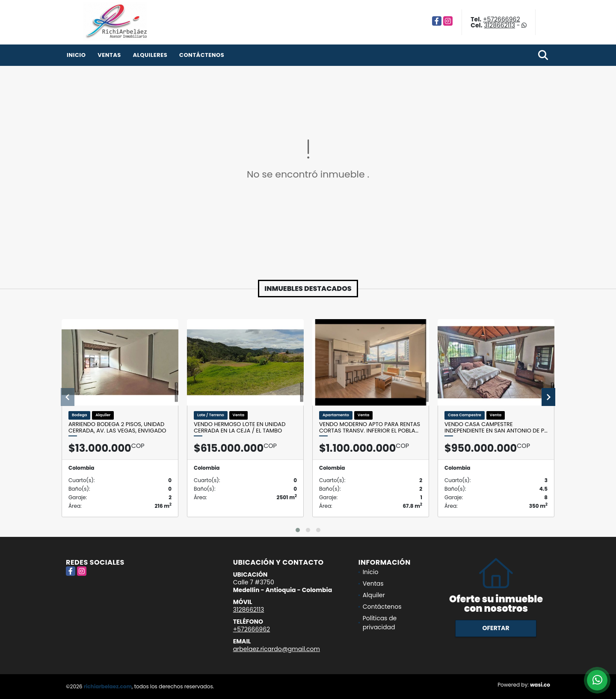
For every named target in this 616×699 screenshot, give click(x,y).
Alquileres (150, 55)
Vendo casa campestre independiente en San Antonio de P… (496, 428)
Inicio (76, 55)
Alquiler (374, 595)
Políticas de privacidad (380, 623)
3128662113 (499, 25)
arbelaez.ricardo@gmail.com (277, 649)
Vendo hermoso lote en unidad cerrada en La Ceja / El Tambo (240, 428)
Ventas (109, 55)
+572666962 (501, 19)
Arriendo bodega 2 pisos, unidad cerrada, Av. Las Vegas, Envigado (117, 428)
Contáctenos (202, 55)
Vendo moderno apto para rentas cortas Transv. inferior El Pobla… (370, 428)
